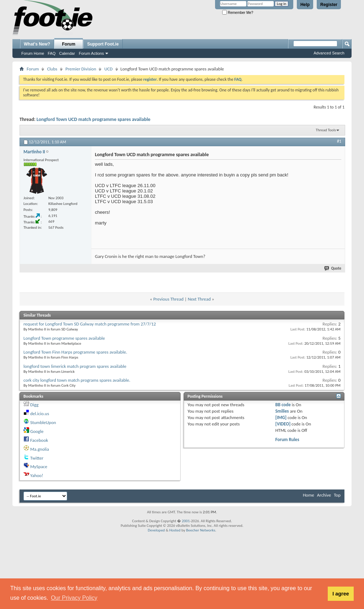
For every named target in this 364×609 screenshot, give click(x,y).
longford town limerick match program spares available (75, 366)
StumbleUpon (43, 422)
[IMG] (281, 417)
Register (329, 5)
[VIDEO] (283, 424)
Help (305, 5)
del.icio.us (40, 414)
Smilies (282, 411)
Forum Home (33, 53)
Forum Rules (287, 439)
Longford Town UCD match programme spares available (93, 119)
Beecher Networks (200, 530)
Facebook (39, 440)
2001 (186, 521)
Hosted (175, 530)
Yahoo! (37, 475)
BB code (283, 405)
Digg (34, 405)
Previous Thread (168, 299)
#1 (339, 141)
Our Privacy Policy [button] (74, 598)
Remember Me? (238, 13)
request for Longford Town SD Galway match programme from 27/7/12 (90, 324)
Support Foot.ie (103, 44)
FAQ (52, 53)
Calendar (67, 53)
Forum (69, 44)
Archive (324, 495)
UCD (108, 69)
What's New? (37, 44)
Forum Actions (91, 53)
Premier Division (81, 69)
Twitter (37, 458)
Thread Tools (326, 130)
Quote (333, 268)
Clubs (52, 69)
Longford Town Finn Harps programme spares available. (75, 352)
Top (337, 495)
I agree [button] (341, 594)
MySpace (39, 467)
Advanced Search (329, 53)
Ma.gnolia (40, 449)
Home (309, 495)
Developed (156, 530)
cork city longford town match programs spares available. (77, 380)
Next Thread (199, 299)
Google (37, 431)
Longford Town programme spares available (64, 338)
